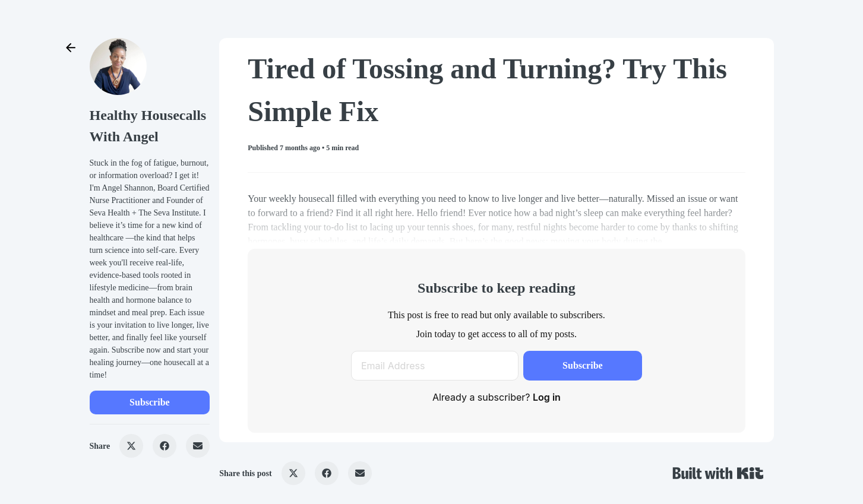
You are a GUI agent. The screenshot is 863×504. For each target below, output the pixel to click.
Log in (547, 397)
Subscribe (150, 402)
